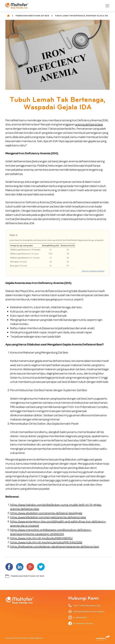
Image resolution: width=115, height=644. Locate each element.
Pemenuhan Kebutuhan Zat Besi (32, 16)
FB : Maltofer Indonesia (81, 623)
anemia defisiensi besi (89, 124)
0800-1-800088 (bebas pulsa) (84, 605)
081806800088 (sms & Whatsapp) (86, 611)
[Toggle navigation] (107, 6)
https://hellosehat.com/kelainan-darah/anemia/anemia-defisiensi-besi (55, 546)
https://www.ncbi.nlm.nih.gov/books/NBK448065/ (41, 538)
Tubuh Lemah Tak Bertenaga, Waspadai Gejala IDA (82, 16)
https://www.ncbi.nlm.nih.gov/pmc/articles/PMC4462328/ (46, 542)
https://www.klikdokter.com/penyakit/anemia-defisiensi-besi (48, 517)
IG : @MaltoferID (78, 617)
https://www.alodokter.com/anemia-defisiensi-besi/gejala (46, 513)
